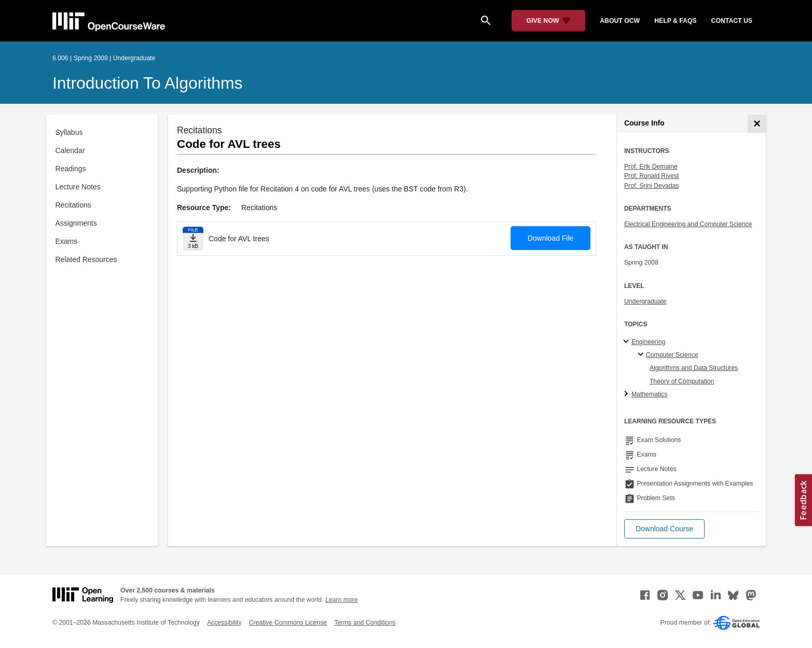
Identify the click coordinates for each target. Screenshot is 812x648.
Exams (67, 241)
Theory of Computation (682, 381)
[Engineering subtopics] (628, 342)
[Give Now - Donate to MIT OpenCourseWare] (549, 21)
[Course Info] (757, 124)
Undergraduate (645, 301)
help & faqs (675, 21)
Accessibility (224, 623)
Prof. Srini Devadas (652, 186)
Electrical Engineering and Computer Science (688, 224)
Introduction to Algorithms (148, 83)
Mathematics (649, 394)
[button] (664, 529)
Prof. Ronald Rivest (652, 176)
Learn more (342, 600)
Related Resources (86, 259)
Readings (71, 169)
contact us (732, 21)
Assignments (76, 223)
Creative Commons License (288, 623)
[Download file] (193, 238)
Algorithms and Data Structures (694, 368)
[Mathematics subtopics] (628, 394)
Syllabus (69, 132)
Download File (551, 238)
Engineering (648, 342)
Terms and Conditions (365, 623)
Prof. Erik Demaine (651, 167)
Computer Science (672, 355)
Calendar (70, 150)
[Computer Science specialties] (642, 355)
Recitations (73, 205)
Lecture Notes (78, 187)
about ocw (620, 21)
